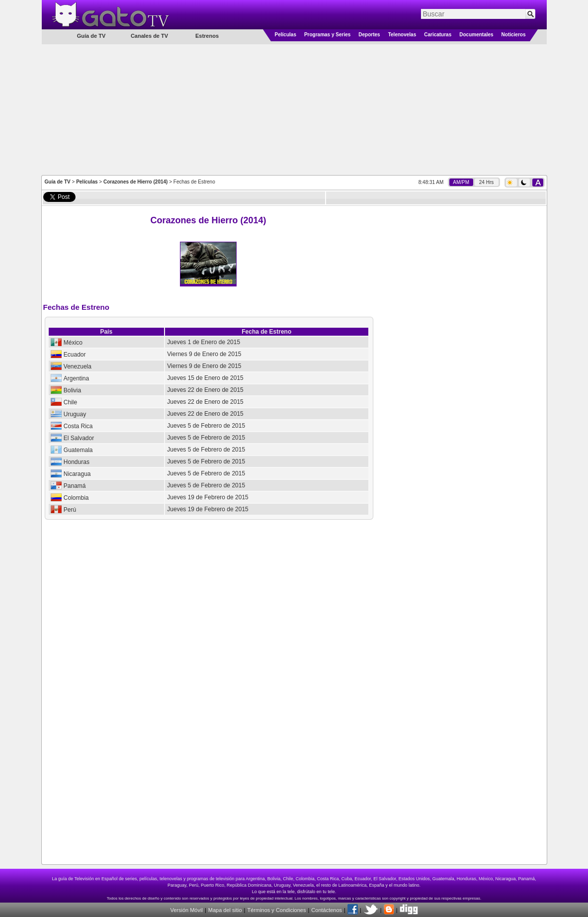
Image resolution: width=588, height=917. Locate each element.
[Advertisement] (294, 109)
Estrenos (207, 36)
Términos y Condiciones (276, 910)
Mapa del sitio (225, 910)
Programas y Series (327, 35)
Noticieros (514, 35)
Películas (286, 35)
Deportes (369, 35)
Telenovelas (402, 35)
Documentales (476, 35)
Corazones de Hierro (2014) (136, 182)
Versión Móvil (186, 910)
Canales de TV (149, 36)
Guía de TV (58, 182)
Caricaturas (438, 35)
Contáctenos (327, 910)
